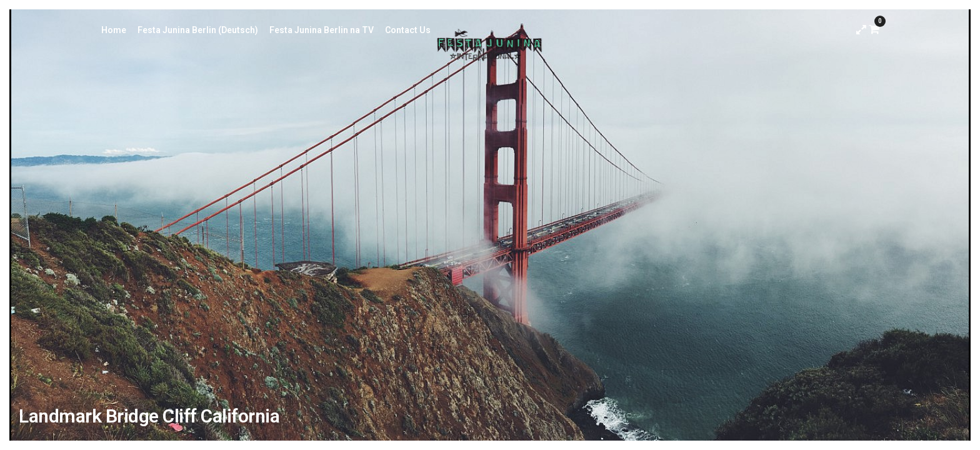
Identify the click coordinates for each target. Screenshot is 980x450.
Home (114, 30)
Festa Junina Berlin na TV (322, 30)
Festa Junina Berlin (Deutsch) (198, 30)
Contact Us (408, 30)
